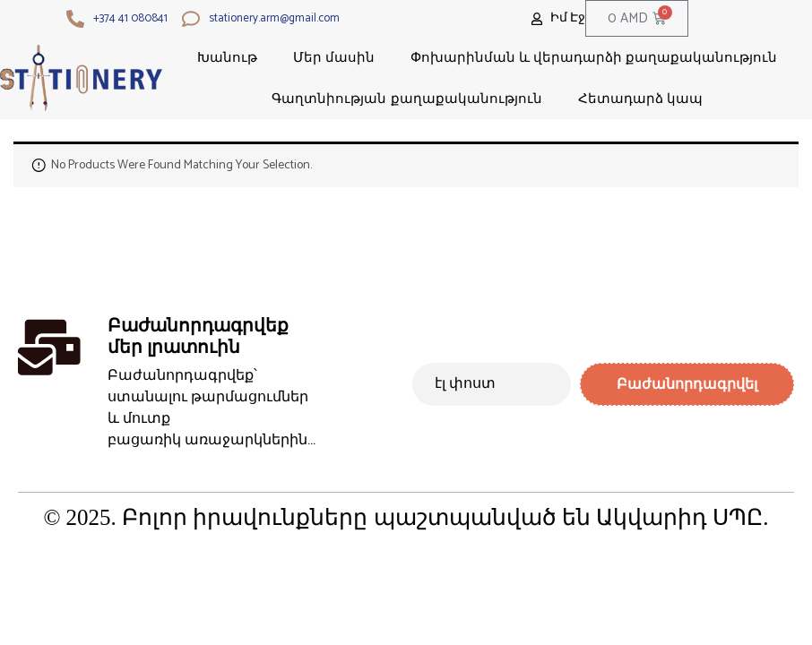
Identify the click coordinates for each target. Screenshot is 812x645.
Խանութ (227, 57)
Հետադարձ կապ (640, 98)
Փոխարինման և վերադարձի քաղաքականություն (594, 57)
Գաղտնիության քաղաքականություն (406, 98)
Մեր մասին (334, 57)
